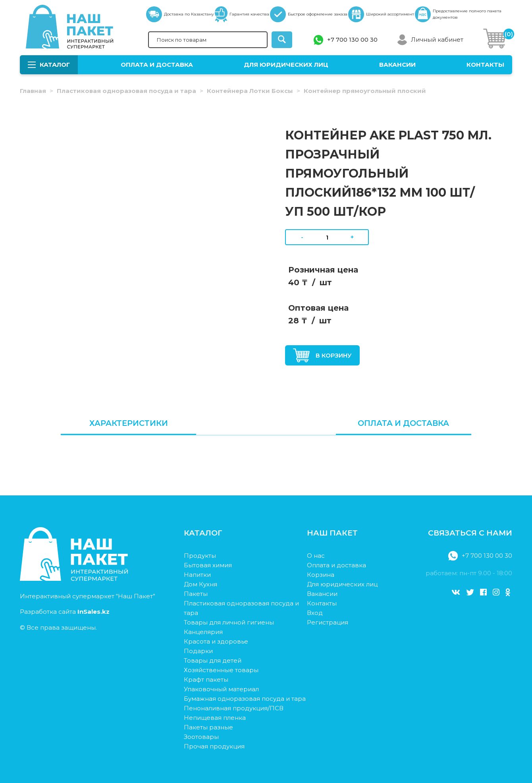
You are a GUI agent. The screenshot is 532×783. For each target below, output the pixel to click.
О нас (316, 556)
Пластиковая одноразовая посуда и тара (126, 91)
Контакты (485, 65)
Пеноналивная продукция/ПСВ (234, 708)
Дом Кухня (200, 584)
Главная (33, 91)
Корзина (321, 575)
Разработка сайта (65, 612)
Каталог (49, 65)
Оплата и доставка (157, 65)
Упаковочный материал (221, 689)
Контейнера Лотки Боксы (250, 91)
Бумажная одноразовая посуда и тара (245, 699)
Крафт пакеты (206, 680)
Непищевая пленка (215, 718)
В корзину (322, 355)
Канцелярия (203, 632)
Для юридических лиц (286, 65)
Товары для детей (213, 660)
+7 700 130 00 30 (352, 40)
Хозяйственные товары (221, 670)
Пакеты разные (208, 727)
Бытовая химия (208, 565)
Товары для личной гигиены (229, 622)
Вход (315, 613)
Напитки (197, 575)
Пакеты (196, 594)
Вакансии (397, 65)
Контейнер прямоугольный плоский (365, 91)
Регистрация (328, 622)
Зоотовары (201, 737)
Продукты (200, 556)
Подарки (198, 651)
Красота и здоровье (216, 641)
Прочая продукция (214, 746)
